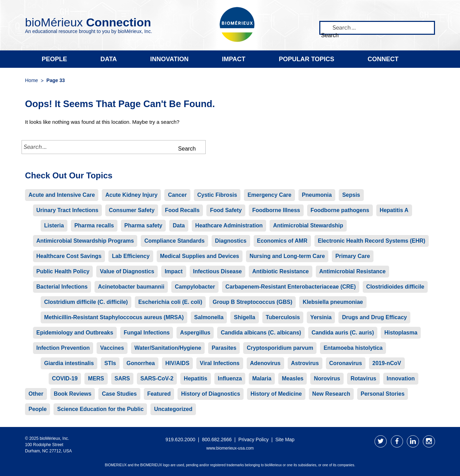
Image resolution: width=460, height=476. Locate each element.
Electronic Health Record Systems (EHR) (372, 241)
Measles (293, 378)
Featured (159, 394)
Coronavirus (346, 363)
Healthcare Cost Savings (69, 256)
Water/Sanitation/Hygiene (168, 348)
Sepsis (351, 195)
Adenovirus (265, 363)
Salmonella (209, 317)
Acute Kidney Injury (131, 195)
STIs (110, 363)
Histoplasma (401, 333)
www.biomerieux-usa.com (230, 448)
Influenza (230, 378)
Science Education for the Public (100, 409)
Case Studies (119, 394)
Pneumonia (317, 195)
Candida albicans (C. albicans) (261, 333)
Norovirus (327, 378)
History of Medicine (276, 394)
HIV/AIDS (177, 363)
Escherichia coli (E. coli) (170, 302)
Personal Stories (383, 394)
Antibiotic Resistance (281, 271)
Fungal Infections (147, 333)
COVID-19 (65, 378)
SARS (122, 378)
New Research (331, 394)
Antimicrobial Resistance (352, 271)
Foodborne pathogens (340, 210)
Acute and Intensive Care (62, 195)
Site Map (285, 439)
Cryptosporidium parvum (280, 348)
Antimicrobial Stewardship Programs (85, 241)
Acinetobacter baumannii (131, 287)
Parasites (224, 348)
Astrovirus (305, 363)
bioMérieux (88, 22)
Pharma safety (143, 225)
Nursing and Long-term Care (287, 256)
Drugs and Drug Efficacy (374, 317)
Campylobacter (195, 287)
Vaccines (112, 348)
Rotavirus (363, 378)
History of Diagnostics (211, 394)
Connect (383, 59)
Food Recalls (182, 210)
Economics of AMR (282, 241)
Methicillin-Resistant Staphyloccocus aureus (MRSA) (114, 317)
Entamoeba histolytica (353, 348)
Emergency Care (269, 195)
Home (31, 80)
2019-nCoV (387, 363)
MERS (96, 378)
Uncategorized (173, 409)
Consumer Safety (132, 210)
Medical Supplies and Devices (200, 256)
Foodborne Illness (276, 210)
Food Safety (226, 210)
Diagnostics (231, 241)
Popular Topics (306, 59)
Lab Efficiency (131, 256)
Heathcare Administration (229, 225)
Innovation (169, 59)
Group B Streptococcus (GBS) (252, 302)
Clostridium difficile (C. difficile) (86, 302)
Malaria (262, 378)
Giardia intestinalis (69, 363)
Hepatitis (196, 378)
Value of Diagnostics (127, 271)
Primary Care (353, 256)
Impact (234, 59)
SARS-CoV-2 (157, 378)
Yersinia (321, 317)
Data (109, 59)
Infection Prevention (63, 348)
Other (36, 394)
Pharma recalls (94, 225)
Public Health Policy (63, 271)
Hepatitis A (394, 210)
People (54, 59)
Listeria (54, 225)
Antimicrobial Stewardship (308, 225)
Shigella (244, 317)
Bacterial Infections (62, 287)
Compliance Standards (174, 241)
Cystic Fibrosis (217, 195)
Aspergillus (195, 333)
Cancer (177, 195)
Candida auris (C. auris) (343, 333)
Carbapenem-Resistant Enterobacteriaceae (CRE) (291, 287)
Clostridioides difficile (395, 287)
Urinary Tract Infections (68, 210)
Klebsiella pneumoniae (333, 302)
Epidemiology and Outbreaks (75, 333)
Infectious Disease (218, 271)
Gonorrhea (141, 363)
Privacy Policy (253, 439)
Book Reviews (73, 394)
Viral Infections (220, 363)
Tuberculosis (283, 317)
